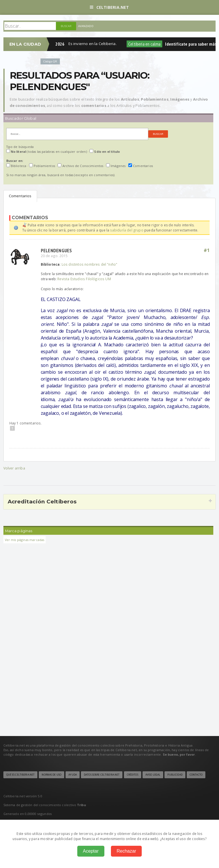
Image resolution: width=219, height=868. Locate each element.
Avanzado (86, 26)
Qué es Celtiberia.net (21, 775)
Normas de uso (51, 775)
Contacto (196, 775)
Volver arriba (14, 468)
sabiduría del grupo (127, 230)
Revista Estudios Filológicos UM (84, 279)
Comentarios (20, 196)
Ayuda (73, 775)
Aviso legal (153, 775)
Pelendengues (56, 250)
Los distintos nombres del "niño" (90, 264)
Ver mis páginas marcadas (25, 540)
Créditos (133, 775)
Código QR (50, 61)
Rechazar (126, 851)
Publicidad (175, 775)
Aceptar (91, 851)
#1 (207, 250)
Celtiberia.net (109, 7)
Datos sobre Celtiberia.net (102, 775)
